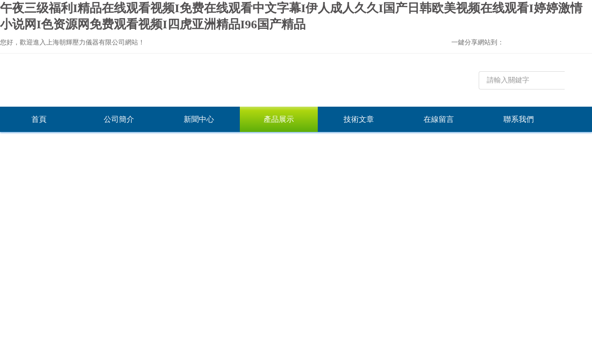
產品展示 (279, 119)
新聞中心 (199, 119)
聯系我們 (519, 119)
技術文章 (359, 119)
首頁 (39, 119)
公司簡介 (119, 119)
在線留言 (439, 119)
